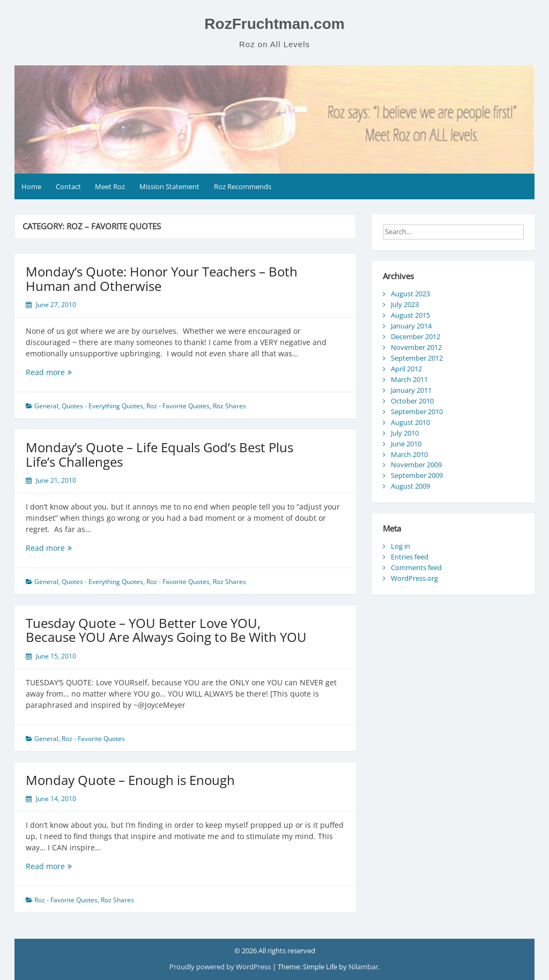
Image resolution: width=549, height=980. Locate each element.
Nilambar (363, 967)
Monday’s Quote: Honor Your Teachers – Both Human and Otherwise (162, 278)
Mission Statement (169, 186)
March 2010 (409, 454)
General (46, 406)
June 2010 (406, 444)
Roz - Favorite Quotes (178, 406)
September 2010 (417, 412)
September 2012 (417, 358)
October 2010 (412, 401)
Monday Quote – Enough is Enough (130, 780)
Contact (68, 186)
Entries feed (410, 557)
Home (31, 186)
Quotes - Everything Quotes (102, 406)
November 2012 (416, 347)
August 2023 (410, 294)
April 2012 (406, 369)
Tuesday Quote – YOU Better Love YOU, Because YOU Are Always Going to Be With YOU (166, 630)
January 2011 (411, 390)
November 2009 (416, 465)
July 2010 (405, 433)
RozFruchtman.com (274, 24)
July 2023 (405, 304)
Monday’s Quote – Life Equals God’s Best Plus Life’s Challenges (159, 454)
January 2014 (411, 326)
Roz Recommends (243, 186)
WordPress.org (414, 578)
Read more (64, 372)
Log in (400, 546)
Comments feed (416, 567)
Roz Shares (229, 406)
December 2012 (416, 336)
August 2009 (410, 486)
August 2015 (410, 315)
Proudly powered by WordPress (221, 967)
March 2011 (409, 379)
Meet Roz (110, 186)
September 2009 (417, 475)
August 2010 (410, 422)
